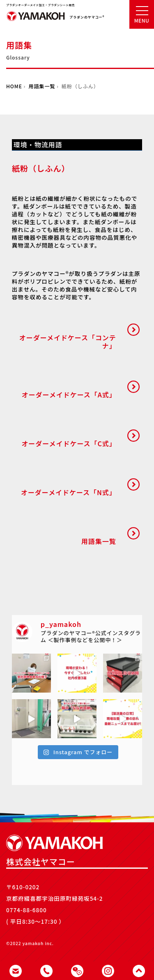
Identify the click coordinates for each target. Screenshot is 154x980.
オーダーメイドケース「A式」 (69, 395)
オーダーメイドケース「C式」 (69, 443)
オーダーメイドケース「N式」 (69, 492)
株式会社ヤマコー (36, 20)
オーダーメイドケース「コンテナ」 (68, 341)
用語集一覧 (42, 86)
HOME (14, 86)
